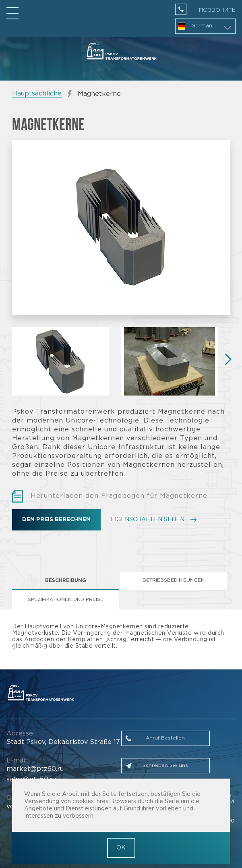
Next (226, 359)
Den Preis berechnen (56, 520)
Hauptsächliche (37, 94)
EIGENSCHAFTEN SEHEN (148, 520)
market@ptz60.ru (35, 769)
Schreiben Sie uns (165, 765)
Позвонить (217, 10)
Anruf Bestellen (165, 738)
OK (121, 848)
